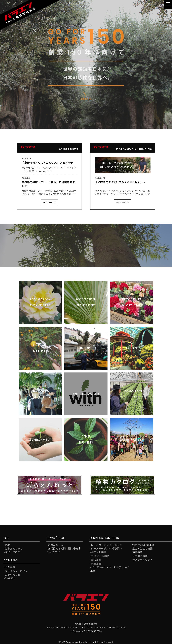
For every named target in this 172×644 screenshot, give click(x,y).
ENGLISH (10, 578)
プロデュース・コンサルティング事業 (110, 569)
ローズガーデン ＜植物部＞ (106, 548)
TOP (7, 545)
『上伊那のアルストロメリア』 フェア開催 (47, 163)
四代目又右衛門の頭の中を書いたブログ (64, 550)
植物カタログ (13, 552)
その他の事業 (140, 556)
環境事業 (137, 552)
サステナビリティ (142, 560)
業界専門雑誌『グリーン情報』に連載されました (48, 184)
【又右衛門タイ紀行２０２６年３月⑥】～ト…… (120, 184)
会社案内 (10, 567)
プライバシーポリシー (18, 571)
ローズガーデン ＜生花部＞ (106, 545)
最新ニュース (56, 545)
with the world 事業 (143, 545)
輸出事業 (96, 564)
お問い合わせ (13, 575)
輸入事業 (96, 560)
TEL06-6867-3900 (93, 631)
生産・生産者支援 (143, 548)
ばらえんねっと (14, 548)
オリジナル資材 (100, 556)
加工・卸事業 (99, 552)
